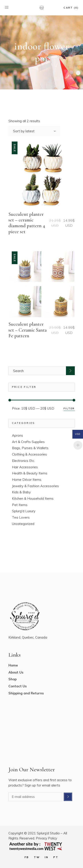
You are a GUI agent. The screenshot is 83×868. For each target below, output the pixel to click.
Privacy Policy (46, 838)
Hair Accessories (25, 467)
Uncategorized (23, 524)
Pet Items (20, 505)
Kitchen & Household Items (33, 498)
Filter (69, 409)
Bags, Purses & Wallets (30, 448)
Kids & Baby (21, 492)
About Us (16, 672)
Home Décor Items (27, 480)
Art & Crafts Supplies (28, 442)
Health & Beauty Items (30, 473)
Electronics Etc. (23, 461)
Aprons (17, 435)
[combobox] (34, 131)
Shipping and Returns (26, 693)
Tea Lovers (21, 517)
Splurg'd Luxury (24, 511)
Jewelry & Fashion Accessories (35, 486)
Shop (13, 679)
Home (13, 665)
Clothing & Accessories (29, 454)
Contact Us (18, 686)
